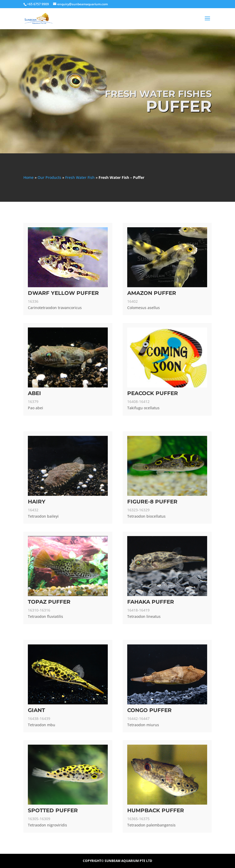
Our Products (49, 177)
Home (29, 177)
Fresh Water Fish (80, 177)
